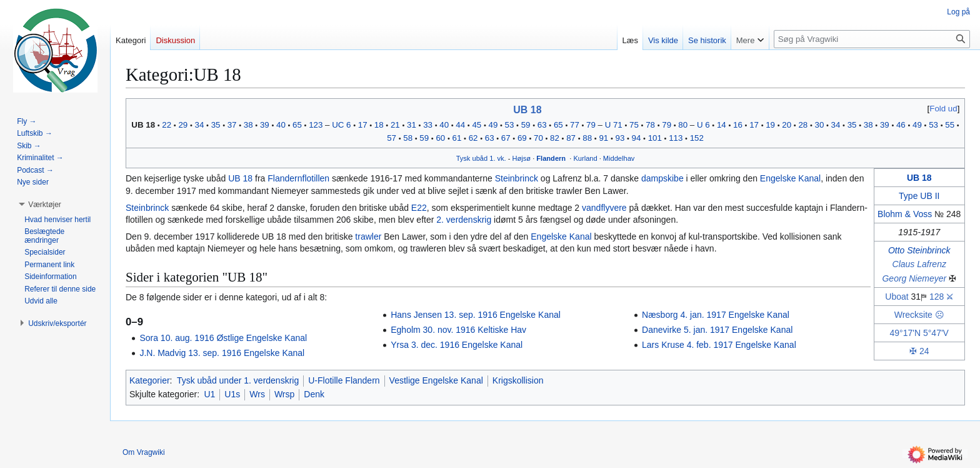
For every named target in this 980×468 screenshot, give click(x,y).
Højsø (522, 158)
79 (591, 125)
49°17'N (906, 333)
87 (571, 138)
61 (457, 138)
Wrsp (284, 394)
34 (200, 125)
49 (493, 125)
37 (232, 125)
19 (770, 125)
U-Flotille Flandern (344, 380)
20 (787, 125)
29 (183, 125)
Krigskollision (518, 380)
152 (697, 138)
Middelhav (619, 158)
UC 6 (341, 125)
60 (440, 138)
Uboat (897, 297)
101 (655, 138)
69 (522, 138)
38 (248, 125)
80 (683, 125)
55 (950, 125)
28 (803, 125)
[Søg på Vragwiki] (872, 39)
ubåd (480, 158)
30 (820, 125)
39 (265, 125)
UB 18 (527, 110)
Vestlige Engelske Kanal (436, 380)
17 (363, 125)
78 (650, 125)
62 (473, 138)
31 (412, 125)
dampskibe (662, 178)
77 (575, 125)
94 (637, 138)
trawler (368, 237)
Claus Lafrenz (919, 264)
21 (395, 125)
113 (676, 138)
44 (460, 125)
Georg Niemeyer (914, 278)
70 (538, 138)
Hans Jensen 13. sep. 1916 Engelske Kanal (476, 315)
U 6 (703, 125)
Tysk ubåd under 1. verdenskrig (238, 380)
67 (506, 138)
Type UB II (919, 196)
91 (603, 138)
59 (526, 125)
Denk (314, 394)
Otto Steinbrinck (919, 250)
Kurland (585, 158)
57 (392, 138)
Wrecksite (913, 315)
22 (167, 125)
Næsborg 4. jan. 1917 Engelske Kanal (716, 315)
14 (722, 125)
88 (587, 138)
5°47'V (936, 333)
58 (408, 138)
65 (297, 125)
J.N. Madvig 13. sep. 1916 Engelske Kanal (222, 353)
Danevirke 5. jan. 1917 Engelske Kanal (717, 330)
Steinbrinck (517, 178)
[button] (45, 205)
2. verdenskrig (464, 220)
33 (428, 125)
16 (738, 125)
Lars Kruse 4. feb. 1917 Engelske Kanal (719, 345)
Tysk (463, 158)
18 (379, 125)
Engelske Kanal (790, 178)
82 (555, 138)
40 (281, 125)
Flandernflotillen (298, 178)
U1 (209, 394)
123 (316, 125)
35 (216, 125)
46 (901, 125)
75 (634, 125)
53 (510, 125)
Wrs (257, 394)
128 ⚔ (941, 297)
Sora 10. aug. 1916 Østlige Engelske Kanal (223, 338)
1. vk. (497, 158)
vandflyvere (604, 208)
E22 (419, 208)
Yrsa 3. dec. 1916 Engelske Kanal (457, 345)
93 (620, 138)
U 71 (614, 125)
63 (542, 125)
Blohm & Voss (905, 214)
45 (477, 125)
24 (924, 351)
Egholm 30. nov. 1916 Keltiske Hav (458, 330)
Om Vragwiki (144, 452)
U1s (232, 394)
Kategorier (150, 380)
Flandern (551, 158)
